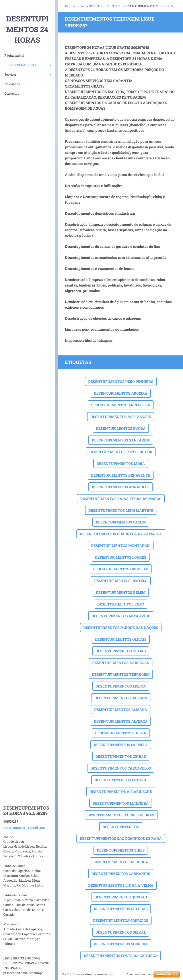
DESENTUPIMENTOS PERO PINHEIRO (121, 381)
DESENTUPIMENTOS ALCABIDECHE (121, 792)
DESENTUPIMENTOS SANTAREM (121, 440)
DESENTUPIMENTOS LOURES (121, 557)
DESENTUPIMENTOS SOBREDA (121, 944)
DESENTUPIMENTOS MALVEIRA (121, 803)
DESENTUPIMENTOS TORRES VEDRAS (121, 815)
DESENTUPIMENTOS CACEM (121, 522)
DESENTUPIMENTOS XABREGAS (121, 663)
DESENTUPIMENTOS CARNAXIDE (121, 874)
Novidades (12, 84)
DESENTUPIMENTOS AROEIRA (121, 393)
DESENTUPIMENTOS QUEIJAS (121, 897)
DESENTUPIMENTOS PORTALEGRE (121, 417)
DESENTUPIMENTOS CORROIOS (121, 920)
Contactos (12, 93)
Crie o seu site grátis (140, 974)
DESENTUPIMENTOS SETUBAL (121, 909)
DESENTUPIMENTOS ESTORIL (121, 780)
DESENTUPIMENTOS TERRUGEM (121, 674)
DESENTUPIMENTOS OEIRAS (121, 756)
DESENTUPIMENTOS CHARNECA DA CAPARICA (121, 534)
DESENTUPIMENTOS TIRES (121, 850)
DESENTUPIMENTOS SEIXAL (121, 932)
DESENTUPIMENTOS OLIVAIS (121, 639)
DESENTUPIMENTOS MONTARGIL (121, 545)
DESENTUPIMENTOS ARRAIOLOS (121, 487)
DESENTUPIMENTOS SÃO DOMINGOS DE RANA (121, 838)
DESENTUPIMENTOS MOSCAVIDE (121, 616)
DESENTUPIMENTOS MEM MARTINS (121, 510)
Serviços (11, 74)
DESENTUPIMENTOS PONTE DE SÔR (121, 452)
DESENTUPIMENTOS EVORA (121, 428)
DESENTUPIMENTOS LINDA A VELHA (121, 885)
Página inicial (14, 55)
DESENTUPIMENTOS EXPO (121, 604)
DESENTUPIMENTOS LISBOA (121, 686)
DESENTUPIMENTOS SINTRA (121, 733)
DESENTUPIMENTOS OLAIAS (121, 651)
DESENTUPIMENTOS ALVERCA (121, 721)
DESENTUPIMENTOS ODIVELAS (121, 569)
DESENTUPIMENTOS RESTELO (121, 581)
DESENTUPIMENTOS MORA (121, 463)
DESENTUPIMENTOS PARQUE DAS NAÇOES (121, 628)
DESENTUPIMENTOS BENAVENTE (121, 475)
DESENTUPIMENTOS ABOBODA (121, 862)
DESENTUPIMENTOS (20, 65)
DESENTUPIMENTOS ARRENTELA (121, 405)
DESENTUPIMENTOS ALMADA (121, 710)
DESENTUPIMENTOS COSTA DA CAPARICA (121, 956)
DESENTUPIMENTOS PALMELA (121, 745)
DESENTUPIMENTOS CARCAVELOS (121, 768)
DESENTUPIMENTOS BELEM (121, 592)
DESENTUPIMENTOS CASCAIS (121, 698)
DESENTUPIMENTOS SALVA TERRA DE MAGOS (121, 499)
